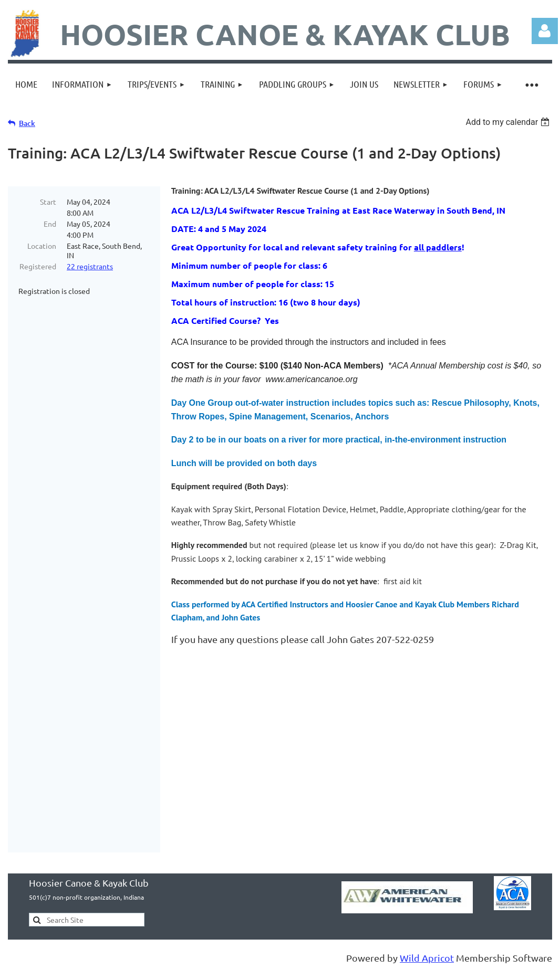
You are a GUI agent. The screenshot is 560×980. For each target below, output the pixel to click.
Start (48, 202)
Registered (38, 266)
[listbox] (509, 122)
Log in (545, 31)
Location (42, 246)
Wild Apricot (427, 925)
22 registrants (90, 266)
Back (27, 123)
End (50, 224)
